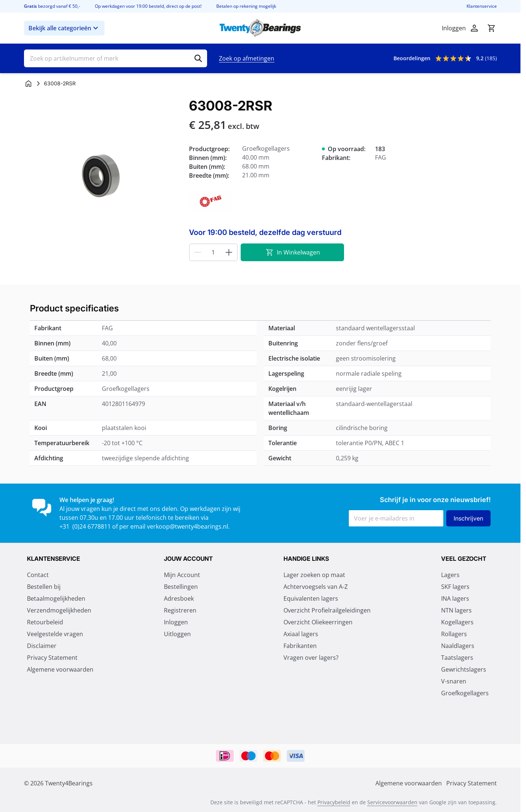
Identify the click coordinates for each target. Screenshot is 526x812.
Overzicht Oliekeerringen (318, 622)
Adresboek (179, 598)
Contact (38, 575)
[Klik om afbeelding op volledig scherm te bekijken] (103, 177)
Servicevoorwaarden (392, 802)
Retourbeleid (45, 622)
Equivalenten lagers (311, 598)
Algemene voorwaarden (60, 669)
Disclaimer (42, 646)
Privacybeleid (334, 802)
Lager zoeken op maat (314, 575)
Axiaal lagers (301, 634)
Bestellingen (181, 587)
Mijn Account (182, 575)
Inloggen (176, 622)
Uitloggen (177, 634)
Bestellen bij (44, 587)
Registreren (180, 610)
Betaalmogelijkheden (56, 598)
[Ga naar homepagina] (28, 83)
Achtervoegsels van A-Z (316, 587)
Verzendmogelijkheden (59, 610)
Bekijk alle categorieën (64, 28)
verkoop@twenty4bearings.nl (188, 526)
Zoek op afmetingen (247, 58)
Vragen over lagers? (311, 658)
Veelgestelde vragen (55, 634)
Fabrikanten (300, 646)
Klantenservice (482, 6)
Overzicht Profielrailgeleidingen (327, 610)
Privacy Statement (52, 658)
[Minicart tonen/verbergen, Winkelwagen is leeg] (491, 28)
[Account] (474, 28)
